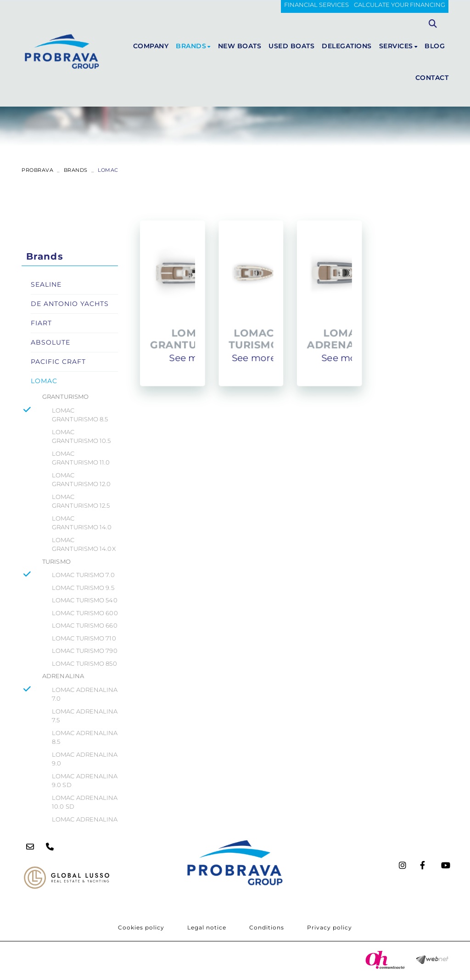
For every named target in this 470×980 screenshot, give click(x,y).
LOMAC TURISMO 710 (84, 638)
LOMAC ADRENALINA (341, 338)
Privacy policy (330, 927)
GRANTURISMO (65, 397)
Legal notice (207, 927)
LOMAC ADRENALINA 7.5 (85, 716)
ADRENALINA (63, 676)
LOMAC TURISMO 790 (85, 651)
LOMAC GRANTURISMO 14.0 (82, 523)
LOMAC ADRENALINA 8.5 (85, 737)
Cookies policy (141, 927)
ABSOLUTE (50, 342)
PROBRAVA (37, 170)
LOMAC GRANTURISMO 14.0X (84, 544)
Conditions (267, 927)
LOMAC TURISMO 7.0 (83, 575)
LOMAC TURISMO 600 (85, 613)
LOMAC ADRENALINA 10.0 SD (85, 802)
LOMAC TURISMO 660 (85, 625)
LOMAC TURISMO (255, 338)
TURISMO (56, 561)
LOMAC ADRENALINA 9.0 (85, 759)
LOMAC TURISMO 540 (85, 600)
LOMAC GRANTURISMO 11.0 (81, 458)
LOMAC (44, 381)
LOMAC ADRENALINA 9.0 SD (85, 781)
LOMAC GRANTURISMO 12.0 (81, 480)
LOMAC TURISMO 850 (84, 663)
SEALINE (46, 284)
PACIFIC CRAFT (58, 362)
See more (195, 356)
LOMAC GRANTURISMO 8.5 (80, 415)
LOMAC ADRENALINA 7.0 (85, 694)
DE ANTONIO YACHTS (70, 304)
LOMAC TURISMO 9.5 (83, 588)
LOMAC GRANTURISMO (195, 338)
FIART (41, 323)
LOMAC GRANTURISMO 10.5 (81, 436)
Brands (76, 170)
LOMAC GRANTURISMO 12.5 (81, 501)
